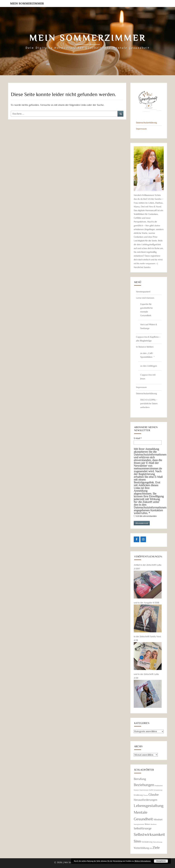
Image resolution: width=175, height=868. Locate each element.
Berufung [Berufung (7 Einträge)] (140, 779)
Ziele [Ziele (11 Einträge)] (156, 847)
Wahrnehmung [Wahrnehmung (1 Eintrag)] (157, 842)
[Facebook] (137, 539)
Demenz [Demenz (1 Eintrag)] (136, 790)
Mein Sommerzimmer (27, 3)
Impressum (141, 129)
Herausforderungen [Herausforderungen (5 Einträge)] (146, 800)
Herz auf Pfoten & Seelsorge (149, 326)
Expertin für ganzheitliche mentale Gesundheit (146, 310)
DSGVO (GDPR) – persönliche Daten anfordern (149, 403)
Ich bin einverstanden (145, 516)
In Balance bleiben (145, 347)
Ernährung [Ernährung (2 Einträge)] (138, 795)
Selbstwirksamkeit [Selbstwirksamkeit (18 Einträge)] (149, 834)
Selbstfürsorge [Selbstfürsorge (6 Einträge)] (143, 828)
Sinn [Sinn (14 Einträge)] (137, 841)
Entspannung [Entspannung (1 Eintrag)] (158, 790)
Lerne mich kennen (145, 298)
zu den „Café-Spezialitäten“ (147, 355)
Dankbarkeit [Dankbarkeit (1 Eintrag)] (159, 786)
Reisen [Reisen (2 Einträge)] (147, 824)
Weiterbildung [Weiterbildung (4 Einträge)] (141, 848)
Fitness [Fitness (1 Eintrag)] (146, 795)
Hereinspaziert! (143, 292)
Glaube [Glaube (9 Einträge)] (154, 794)
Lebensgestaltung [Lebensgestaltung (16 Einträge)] (149, 805)
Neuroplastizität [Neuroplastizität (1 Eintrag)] (139, 824)
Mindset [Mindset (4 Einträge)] (158, 819)
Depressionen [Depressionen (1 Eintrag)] (144, 790)
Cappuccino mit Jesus (148, 377)
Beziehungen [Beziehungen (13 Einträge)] (144, 785)
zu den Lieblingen (149, 366)
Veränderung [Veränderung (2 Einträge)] (147, 842)
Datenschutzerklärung (146, 122)
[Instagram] (143, 539)
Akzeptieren (161, 861)
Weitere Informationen (143, 861)
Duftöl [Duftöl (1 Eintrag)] (151, 790)
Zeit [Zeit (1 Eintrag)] (151, 848)
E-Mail (138, 438)
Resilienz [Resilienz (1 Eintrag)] (154, 824)
